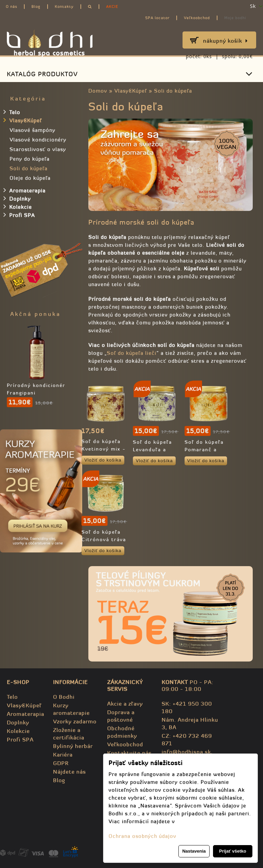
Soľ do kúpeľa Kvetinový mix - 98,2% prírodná (104, 449)
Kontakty (64, 6)
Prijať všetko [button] (233, 851)
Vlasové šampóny (33, 130)
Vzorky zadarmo (75, 721)
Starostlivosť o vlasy (38, 149)
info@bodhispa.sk (186, 752)
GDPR (61, 763)
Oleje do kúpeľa (30, 178)
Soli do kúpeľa (173, 91)
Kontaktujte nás (129, 753)
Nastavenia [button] (194, 851)
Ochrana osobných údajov (142, 836)
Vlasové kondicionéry (38, 140)
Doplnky (17, 198)
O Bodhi (64, 697)
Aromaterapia (24, 190)
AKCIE (112, 6)
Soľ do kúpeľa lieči (132, 353)
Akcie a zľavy (125, 704)
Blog (36, 6)
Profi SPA (19, 215)
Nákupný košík (226, 41)
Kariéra (63, 755)
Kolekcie (18, 206)
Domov (98, 91)
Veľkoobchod (197, 18)
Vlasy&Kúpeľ (131, 91)
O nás (11, 6)
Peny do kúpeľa (30, 159)
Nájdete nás (70, 772)
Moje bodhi (235, 18)
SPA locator (157, 18)
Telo (12, 112)
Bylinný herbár (73, 746)
